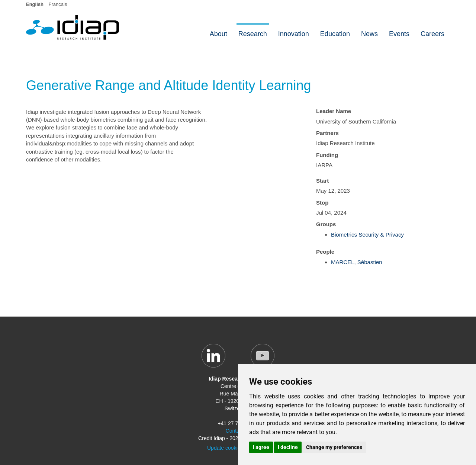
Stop (322, 203)
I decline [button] (288, 447)
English (35, 4)
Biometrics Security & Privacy (367, 235)
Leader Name (334, 111)
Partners (327, 133)
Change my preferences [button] (334, 447)
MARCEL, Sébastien (357, 262)
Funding (327, 155)
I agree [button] (261, 447)
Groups (326, 224)
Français (58, 4)
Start (322, 181)
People (325, 252)
